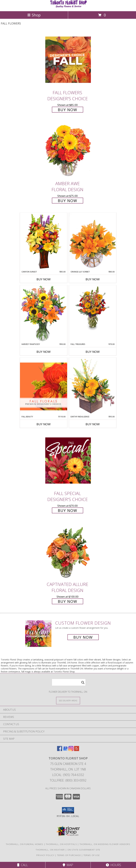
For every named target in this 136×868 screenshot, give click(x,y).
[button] (68, 810)
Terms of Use (92, 855)
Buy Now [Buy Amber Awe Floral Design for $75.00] (68, 201)
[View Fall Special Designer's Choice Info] (68, 460)
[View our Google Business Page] (65, 750)
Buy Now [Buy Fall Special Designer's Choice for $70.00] (68, 510)
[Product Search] (69, 682)
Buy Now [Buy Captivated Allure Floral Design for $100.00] (68, 601)
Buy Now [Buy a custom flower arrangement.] (83, 637)
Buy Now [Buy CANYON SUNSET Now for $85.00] (44, 279)
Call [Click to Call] (23, 865)
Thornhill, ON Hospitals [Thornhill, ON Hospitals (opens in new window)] (61, 844)
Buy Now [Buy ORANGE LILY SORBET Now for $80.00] (93, 279)
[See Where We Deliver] (68, 700)
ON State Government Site (84, 850)
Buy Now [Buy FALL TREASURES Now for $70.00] (93, 352)
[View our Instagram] (71, 750)
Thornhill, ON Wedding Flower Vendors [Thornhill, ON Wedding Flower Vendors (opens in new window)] (105, 844)
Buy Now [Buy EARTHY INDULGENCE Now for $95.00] (93, 424)
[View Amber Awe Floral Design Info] (68, 151)
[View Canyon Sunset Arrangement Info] (44, 241)
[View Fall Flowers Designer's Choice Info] (68, 60)
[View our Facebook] (60, 750)
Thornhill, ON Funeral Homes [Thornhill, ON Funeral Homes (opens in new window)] (24, 844)
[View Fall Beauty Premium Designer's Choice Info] (44, 386)
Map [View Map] (68, 865)
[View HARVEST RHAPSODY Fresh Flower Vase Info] (44, 314)
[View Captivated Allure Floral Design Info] (68, 551)
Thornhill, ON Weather (50, 850)
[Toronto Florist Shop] (68, 7)
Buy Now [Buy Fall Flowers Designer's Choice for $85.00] (68, 110)
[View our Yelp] (77, 750)
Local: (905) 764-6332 (68, 775)
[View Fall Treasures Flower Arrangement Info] (93, 308)
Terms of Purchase (69, 855)
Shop (34, 15)
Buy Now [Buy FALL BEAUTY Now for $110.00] (44, 424)
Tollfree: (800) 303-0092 (68, 780)
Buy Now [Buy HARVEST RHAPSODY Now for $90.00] (44, 352)
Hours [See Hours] (113, 865)
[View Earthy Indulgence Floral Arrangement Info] (93, 386)
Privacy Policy (45, 855)
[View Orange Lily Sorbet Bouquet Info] (93, 241)
